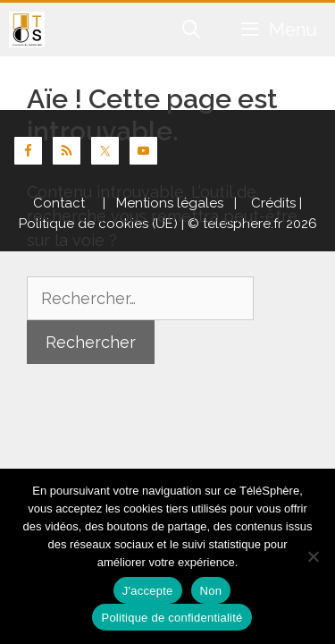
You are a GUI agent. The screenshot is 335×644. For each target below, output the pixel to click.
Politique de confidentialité (172, 618)
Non (211, 591)
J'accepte (148, 591)
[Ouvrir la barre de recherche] (192, 30)
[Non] (313, 556)
